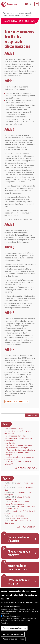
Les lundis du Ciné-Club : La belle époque (20, 512)
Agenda (7, 478)
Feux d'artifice (10, 443)
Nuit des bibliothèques (16, 518)
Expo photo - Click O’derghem (18, 493)
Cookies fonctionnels (11, 607)
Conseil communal (14, 516)
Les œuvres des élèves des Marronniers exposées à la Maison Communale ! (18, 438)
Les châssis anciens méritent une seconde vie (18, 432)
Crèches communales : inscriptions (19, 582)
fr (27, 4)
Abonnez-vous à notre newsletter (19, 553)
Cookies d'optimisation (12, 616)
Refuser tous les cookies (13, 635)
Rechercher (33, 415)
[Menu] (37, 4)
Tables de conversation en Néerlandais (18, 522)
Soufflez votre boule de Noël (20, 484)
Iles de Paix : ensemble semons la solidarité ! (18, 463)
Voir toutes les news (25, 468)
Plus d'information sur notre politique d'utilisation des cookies (20, 603)
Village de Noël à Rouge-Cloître (17, 498)
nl (31, 4)
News (6, 424)
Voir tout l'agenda (26, 527)
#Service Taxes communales (17, 401)
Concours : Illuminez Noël (19, 489)
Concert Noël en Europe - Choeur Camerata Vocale (17, 503)
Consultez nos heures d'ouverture (18, 539)
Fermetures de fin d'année (15, 429)
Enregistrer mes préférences (14, 628)
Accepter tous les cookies (13, 639)
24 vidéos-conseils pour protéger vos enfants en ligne (19, 458)
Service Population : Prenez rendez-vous (18, 568)
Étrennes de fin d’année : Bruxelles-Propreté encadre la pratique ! (19, 446)
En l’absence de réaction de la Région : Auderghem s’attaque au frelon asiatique (20, 452)
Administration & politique (20, 21)
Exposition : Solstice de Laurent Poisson (20, 508)
